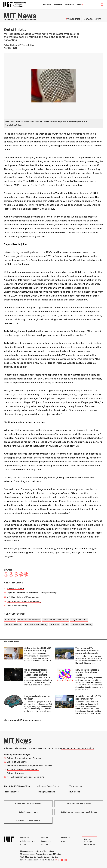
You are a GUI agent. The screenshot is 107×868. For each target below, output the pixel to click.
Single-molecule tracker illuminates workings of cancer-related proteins (36, 672)
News (63, 841)
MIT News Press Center (48, 786)
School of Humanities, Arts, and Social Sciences (29, 766)
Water (65, 624)
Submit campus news (28, 812)
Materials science (13, 624)
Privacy (23, 860)
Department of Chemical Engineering (24, 601)
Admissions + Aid (28, 841)
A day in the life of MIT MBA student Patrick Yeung (38, 649)
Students (55, 624)
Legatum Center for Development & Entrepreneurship (32, 593)
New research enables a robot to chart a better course (87, 672)
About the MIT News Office (17, 786)
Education (46, 5)
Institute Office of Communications (78, 748)
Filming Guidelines (46, 792)
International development (56, 619)
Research (58, 5)
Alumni (23, 845)
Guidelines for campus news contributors (79, 812)
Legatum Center (79, 619)
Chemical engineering (82, 624)
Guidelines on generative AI (28, 820)
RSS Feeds (75, 792)
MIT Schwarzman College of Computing (26, 777)
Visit (22, 857)
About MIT (45, 845)
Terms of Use (76, 786)
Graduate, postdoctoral (29, 619)
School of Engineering (17, 606)
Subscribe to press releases (79, 803)
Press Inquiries (11, 792)
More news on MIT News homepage (21, 720)
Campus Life (46, 841)
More (80, 5)
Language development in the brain (37, 698)
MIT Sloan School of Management (23, 597)
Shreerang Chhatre (16, 588)
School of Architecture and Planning (24, 758)
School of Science (15, 773)
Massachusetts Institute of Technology (37, 851)
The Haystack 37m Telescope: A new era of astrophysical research (87, 650)
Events (33, 857)
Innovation (69, 5)
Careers (47, 857)
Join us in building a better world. (90, 842)
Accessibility (33, 860)
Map (27, 857)
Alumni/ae (10, 619)
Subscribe (75, 19)
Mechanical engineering (36, 624)
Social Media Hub (47, 860)
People (40, 857)
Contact (55, 857)
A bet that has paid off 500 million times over (88, 698)
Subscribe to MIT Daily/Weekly (28, 803)
